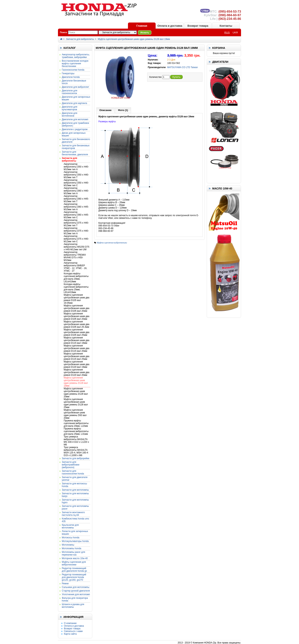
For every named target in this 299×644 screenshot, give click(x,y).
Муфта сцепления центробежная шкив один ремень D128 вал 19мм (134, 39)
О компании (70, 623)
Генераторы (68, 73)
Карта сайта (70, 634)
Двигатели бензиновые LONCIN (74, 82)
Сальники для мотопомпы (76, 587)
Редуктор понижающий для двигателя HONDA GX (74, 570)
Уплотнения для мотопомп (76, 594)
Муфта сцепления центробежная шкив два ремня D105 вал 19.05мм (77, 299)
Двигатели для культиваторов (70, 108)
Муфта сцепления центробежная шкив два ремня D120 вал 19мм (77, 364)
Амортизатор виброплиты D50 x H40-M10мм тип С (76, 183)
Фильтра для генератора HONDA (75, 599)
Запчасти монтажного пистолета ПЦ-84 (73, 514)
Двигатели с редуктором (75, 129)
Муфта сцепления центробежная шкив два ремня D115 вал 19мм (77, 340)
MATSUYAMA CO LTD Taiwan (182, 67)
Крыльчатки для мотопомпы (70, 526)
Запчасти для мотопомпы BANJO (75, 495)
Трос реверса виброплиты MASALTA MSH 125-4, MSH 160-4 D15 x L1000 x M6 (76, 451)
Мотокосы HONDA (71, 538)
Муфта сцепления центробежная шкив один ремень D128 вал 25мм (76, 403)
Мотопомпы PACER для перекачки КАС (73, 553)
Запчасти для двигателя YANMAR (75, 479)
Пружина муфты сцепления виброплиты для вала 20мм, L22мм (76, 423)
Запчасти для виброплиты (80, 39)
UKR (235, 33)
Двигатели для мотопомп (75, 119)
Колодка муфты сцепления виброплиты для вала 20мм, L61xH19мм (76, 278)
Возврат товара (198, 26)
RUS (227, 33)
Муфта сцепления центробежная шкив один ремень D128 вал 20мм (76, 393)
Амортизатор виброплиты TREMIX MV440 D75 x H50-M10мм (75, 256)
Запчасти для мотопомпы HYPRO (75, 501)
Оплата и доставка (170, 26)
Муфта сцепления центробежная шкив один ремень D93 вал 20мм (75, 414)
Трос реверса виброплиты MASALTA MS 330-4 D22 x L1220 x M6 (76, 441)
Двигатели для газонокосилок (70, 92)
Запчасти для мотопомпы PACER (75, 507)
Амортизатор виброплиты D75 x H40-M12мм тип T (76, 223)
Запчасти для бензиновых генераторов (76, 147)
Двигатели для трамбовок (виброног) (75, 124)
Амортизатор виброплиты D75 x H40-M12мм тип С (76, 239)
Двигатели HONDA (71, 77)
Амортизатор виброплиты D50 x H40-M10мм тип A (76, 167)
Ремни (65, 584)
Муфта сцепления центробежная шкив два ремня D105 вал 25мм (77, 332)
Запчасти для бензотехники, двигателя (75, 153)
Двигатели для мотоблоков (70, 114)
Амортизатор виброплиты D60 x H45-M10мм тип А (76, 207)
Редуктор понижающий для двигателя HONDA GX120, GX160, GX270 (74, 577)
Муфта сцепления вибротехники (112, 243)
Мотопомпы (68, 545)
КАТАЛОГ (70, 48)
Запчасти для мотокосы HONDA (74, 485)
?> (118, 32)
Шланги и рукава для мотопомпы (73, 606)
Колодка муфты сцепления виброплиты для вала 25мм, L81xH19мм (76, 288)
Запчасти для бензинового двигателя (76, 141)
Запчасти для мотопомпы (75, 490)
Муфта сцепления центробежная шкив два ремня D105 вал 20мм (77, 308)
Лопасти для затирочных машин (75, 533)
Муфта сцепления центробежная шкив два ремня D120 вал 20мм (77, 372)
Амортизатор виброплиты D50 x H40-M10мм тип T (76, 175)
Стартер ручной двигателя (76, 591)
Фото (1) (123, 110)
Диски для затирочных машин (74, 134)
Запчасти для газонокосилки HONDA (73, 472)
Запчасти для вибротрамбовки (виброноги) (71, 465)
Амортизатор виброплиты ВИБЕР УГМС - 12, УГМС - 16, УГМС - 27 (75, 267)
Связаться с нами (73, 631)
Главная (142, 26)
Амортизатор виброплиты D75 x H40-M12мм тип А (76, 231)
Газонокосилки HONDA (73, 70)
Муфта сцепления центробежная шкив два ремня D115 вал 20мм (77, 348)
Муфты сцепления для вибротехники (74, 563)
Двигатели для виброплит (75, 87)
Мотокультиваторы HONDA (75, 541)
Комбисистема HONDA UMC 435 (76, 520)
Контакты (226, 26)
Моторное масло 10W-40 (75, 558)
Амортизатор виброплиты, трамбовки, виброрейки (76, 56)
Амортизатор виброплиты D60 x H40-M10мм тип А (76, 191)
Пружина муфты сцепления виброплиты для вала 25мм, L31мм (76, 431)
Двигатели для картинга (74, 103)
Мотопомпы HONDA (72, 548)
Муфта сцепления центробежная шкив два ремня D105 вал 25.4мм (77, 324)
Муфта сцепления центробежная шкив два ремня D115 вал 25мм (77, 356)
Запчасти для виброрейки (76, 458)
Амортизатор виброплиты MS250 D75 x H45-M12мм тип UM (76, 247)
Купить (176, 77)
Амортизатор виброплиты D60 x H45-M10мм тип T (76, 199)
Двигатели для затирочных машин (76, 98)
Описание (105, 110)
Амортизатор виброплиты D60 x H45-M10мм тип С (76, 215)
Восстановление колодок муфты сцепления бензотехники (75, 64)
